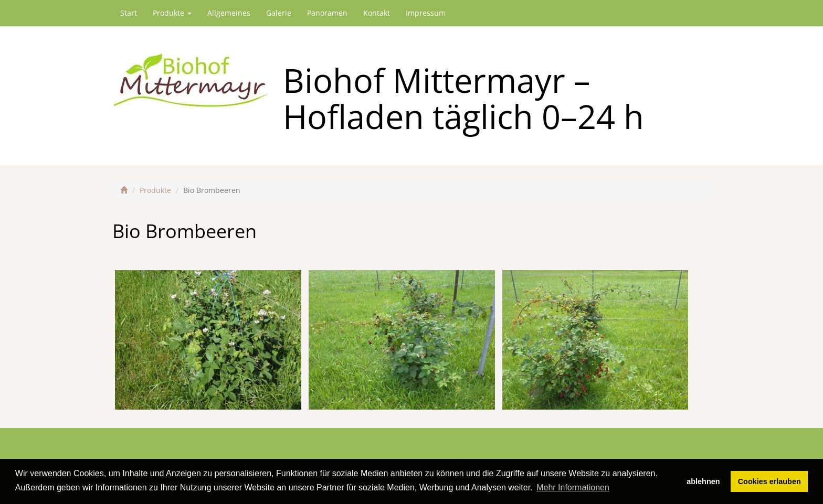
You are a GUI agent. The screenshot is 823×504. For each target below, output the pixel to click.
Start (129, 13)
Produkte (172, 13)
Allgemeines (229, 13)
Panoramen (327, 13)
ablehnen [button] (703, 481)
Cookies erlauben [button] (769, 481)
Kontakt (377, 13)
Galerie (279, 13)
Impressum (426, 13)
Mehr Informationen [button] (573, 487)
